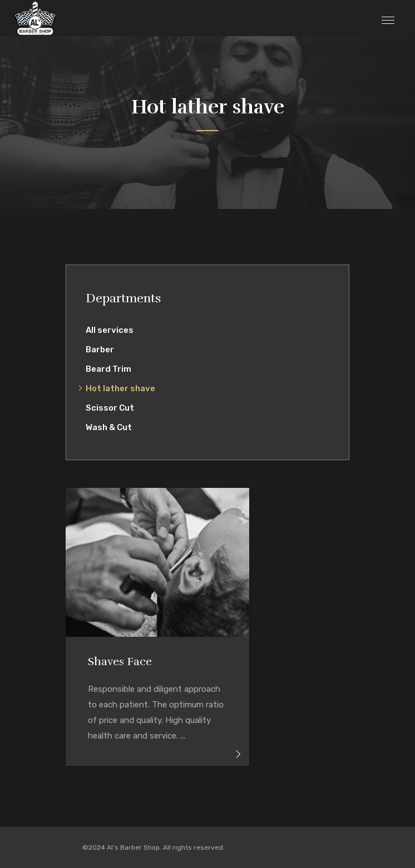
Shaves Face (120, 662)
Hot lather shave (120, 388)
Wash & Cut (109, 427)
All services (110, 330)
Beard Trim (108, 369)
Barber (100, 350)
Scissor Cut (110, 408)
